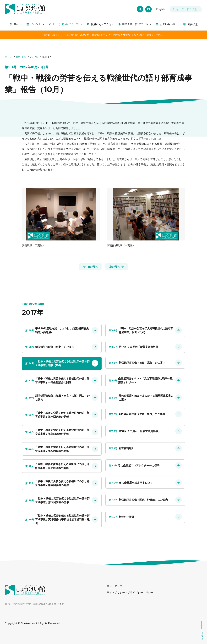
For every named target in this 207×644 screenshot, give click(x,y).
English (161, 9)
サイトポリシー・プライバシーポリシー (130, 592)
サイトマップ (114, 586)
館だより (21, 57)
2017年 (34, 57)
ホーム (9, 57)
